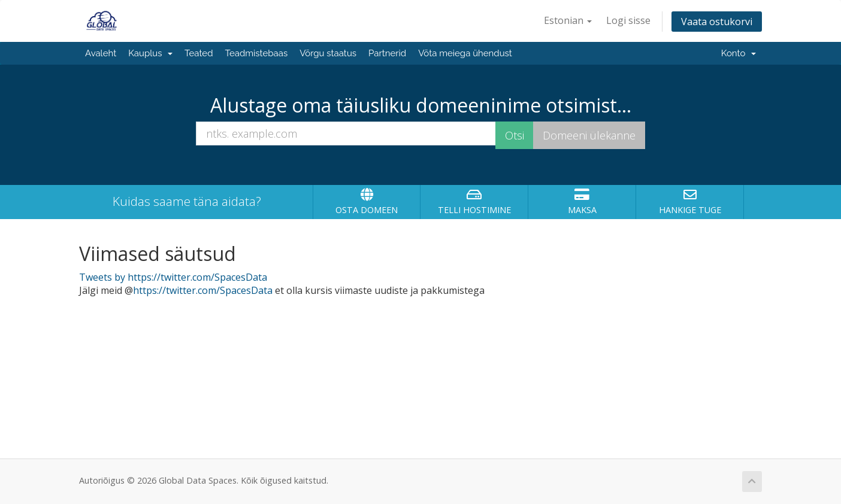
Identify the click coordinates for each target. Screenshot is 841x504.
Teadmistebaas (257, 53)
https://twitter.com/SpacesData (203, 290)
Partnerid (387, 53)
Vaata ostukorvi (717, 22)
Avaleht (101, 53)
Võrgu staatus (328, 53)
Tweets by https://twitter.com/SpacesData (173, 277)
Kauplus (150, 53)
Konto (739, 53)
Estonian (568, 20)
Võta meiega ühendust (465, 53)
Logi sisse (628, 20)
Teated (199, 53)
